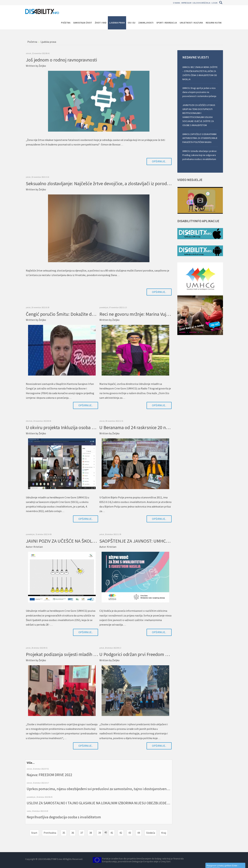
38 (91, 833)
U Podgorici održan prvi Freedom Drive (138, 654)
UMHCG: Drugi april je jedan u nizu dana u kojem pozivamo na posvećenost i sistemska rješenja (199, 92)
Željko (42, 66)
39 (100, 833)
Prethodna (50, 833)
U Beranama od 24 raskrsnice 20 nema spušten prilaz (151, 427)
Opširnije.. (159, 161)
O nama (176, 3)
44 (139, 833)
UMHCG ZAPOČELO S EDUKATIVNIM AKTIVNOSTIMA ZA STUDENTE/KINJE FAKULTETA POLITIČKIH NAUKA (200, 138)
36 (73, 833)
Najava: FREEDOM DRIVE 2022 (49, 775)
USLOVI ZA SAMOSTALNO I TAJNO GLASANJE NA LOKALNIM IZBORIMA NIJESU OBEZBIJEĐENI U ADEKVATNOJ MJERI (116, 803)
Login (215, 3)
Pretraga (221, 3)
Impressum (186, 3)
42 (121, 833)
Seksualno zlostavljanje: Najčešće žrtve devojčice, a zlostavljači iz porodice (99, 183)
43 (130, 833)
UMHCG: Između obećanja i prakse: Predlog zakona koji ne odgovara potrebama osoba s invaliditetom (200, 155)
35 (64, 833)
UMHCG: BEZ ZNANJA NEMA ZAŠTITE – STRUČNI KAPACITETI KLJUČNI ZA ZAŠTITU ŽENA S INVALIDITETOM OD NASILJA (200, 73)
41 (112, 833)
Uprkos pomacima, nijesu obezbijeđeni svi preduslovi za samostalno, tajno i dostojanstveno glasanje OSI (108, 789)
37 (82, 833)
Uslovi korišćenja (201, 3)
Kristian (38, 547)
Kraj (164, 833)
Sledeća (151, 833)
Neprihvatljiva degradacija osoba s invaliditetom (64, 817)
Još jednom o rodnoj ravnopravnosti (61, 60)
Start (34, 833)
